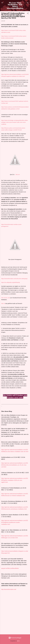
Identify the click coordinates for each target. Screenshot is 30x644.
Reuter (18, 175)
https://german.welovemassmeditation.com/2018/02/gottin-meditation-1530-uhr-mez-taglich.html (15, 480)
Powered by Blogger (15, 638)
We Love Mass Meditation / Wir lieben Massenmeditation (15, 5)
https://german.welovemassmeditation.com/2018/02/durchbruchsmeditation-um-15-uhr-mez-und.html (15, 465)
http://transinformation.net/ (9, 589)
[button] (28, 14)
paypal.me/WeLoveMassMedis (10, 568)
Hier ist (3, 303)
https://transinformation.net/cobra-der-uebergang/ (14, 279)
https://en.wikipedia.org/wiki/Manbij (11, 282)
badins (18, 641)
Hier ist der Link (5, 298)
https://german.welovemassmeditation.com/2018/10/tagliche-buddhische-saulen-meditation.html (15, 522)
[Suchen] (28, 3)
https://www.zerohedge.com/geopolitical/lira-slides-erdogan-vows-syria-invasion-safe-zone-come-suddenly (15, 122)
